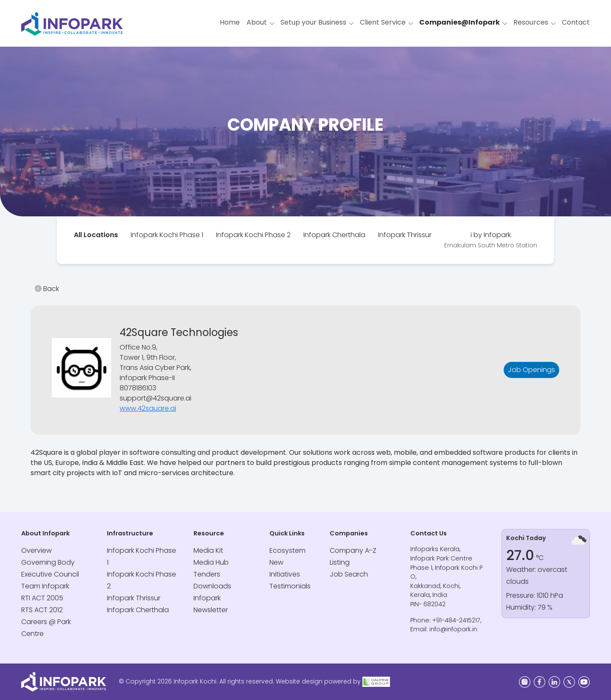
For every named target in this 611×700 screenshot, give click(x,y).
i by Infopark (491, 240)
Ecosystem (287, 550)
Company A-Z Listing (353, 556)
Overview (36, 550)
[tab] (96, 235)
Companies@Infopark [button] (460, 22)
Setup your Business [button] (313, 22)
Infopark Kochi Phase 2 (253, 235)
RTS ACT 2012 (42, 610)
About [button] (257, 22)
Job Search (349, 574)
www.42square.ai (148, 408)
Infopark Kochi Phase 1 (167, 235)
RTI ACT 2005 (42, 598)
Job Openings (531, 370)
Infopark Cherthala (334, 235)
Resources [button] (531, 22)
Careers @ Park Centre (46, 628)
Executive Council (50, 574)
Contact (576, 22)
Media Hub (211, 562)
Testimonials (290, 586)
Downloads (212, 586)
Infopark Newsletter (211, 604)
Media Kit (208, 550)
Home (230, 22)
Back (47, 289)
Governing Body (48, 562)
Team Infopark (45, 586)
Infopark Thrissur (405, 235)
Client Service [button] (383, 22)
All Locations (96, 235)
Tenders (207, 574)
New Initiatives (285, 568)
